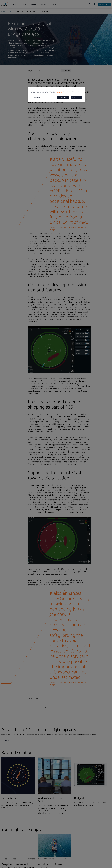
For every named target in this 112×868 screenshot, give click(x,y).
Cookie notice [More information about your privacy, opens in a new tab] (59, 93)
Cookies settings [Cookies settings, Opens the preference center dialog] (37, 97)
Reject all (63, 97)
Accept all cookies (77, 97)
